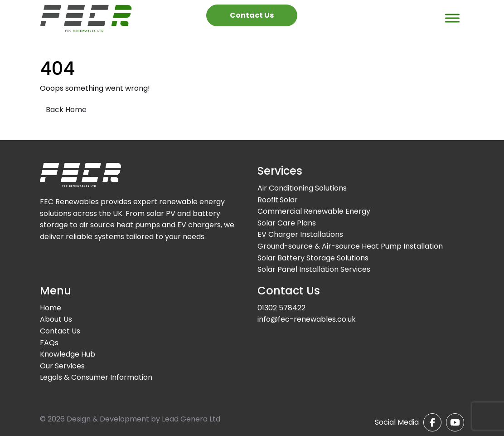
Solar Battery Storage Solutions (313, 258)
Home (51, 308)
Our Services (62, 366)
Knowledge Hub (68, 354)
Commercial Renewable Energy (314, 211)
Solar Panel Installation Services (314, 269)
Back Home (66, 110)
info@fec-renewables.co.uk (307, 319)
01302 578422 (281, 308)
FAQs (49, 343)
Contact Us (252, 15)
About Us (56, 319)
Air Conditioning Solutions (302, 188)
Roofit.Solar (278, 200)
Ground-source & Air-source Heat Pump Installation (350, 246)
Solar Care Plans (287, 223)
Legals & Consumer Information (96, 377)
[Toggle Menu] (452, 18)
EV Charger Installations (300, 234)
